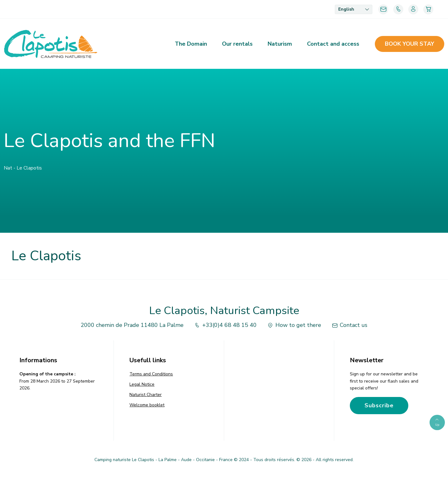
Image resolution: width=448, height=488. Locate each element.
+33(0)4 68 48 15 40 (225, 325)
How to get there (294, 325)
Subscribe (379, 405)
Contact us (349, 325)
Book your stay (410, 44)
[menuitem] (354, 9)
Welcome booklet (147, 405)
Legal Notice (142, 384)
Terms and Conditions (151, 374)
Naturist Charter (146, 395)
